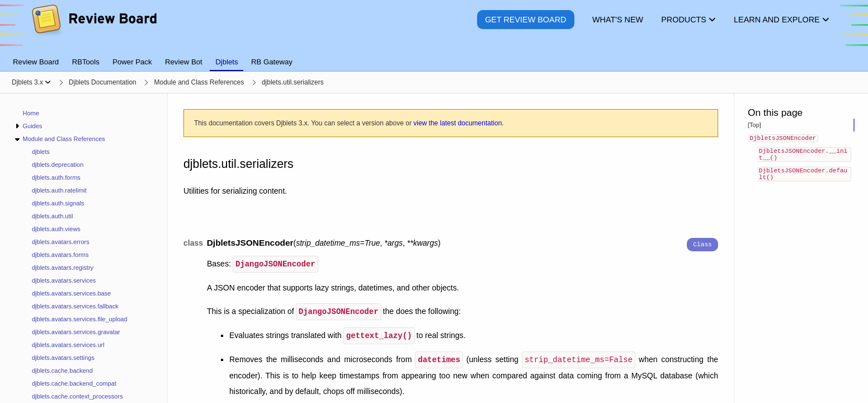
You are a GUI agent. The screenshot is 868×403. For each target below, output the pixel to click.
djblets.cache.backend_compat (74, 383)
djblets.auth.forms (56, 177)
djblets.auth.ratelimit (59, 190)
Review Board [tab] (36, 62)
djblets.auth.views (56, 229)
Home (31, 113)
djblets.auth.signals (58, 203)
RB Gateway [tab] (272, 62)
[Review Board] (94, 28)
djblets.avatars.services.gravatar (76, 332)
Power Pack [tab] (132, 62)
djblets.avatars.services (64, 280)
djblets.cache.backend (62, 371)
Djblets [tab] (227, 62)
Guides (32, 126)
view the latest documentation (457, 123)
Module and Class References (63, 139)
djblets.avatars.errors (61, 242)
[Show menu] (48, 82)
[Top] (754, 125)
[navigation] (84, 248)
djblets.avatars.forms (60, 255)
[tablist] (434, 55)
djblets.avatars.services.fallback (75, 306)
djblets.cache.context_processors (77, 396)
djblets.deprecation (58, 165)
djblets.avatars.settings (63, 358)
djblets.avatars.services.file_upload (80, 319)
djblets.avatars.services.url (68, 345)
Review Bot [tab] (184, 62)
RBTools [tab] (86, 62)
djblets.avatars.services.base (71, 293)
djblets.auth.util (52, 216)
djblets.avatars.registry (63, 268)
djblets (41, 152)
